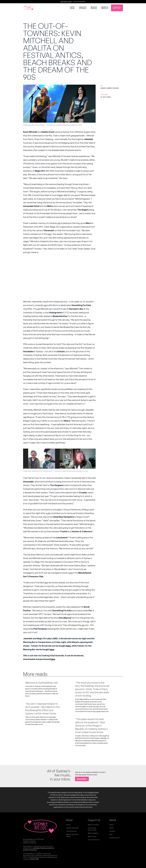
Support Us (94, 820)
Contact (112, 831)
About (113, 820)
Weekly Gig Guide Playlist (72, 835)
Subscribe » (82, 779)
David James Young (110, 88)
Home (68, 825)
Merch (105, 8)
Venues (83, 8)
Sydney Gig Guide (72, 828)
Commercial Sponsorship (92, 829)
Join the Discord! (94, 840)
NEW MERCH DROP (66, 2)
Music (70, 820)
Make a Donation (93, 825)
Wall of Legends (93, 833)
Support (117, 8)
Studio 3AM (35, 859)
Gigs (72, 8)
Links (111, 834)
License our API (114, 838)
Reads (94, 8)
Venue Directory (72, 831)
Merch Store (92, 836)
